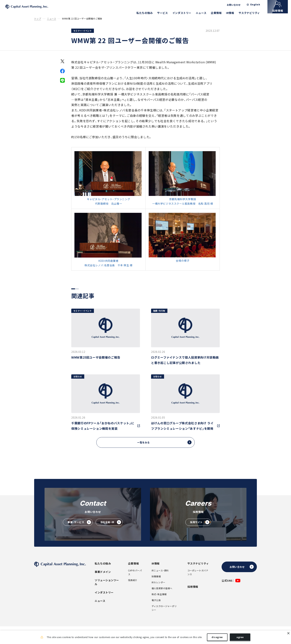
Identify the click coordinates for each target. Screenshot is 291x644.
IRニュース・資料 (160, 576)
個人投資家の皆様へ (162, 594)
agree (240, 638)
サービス (166, 13)
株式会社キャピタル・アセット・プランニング (36, 9)
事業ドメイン (103, 577)
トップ (38, 24)
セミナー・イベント (83, 36)
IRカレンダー (158, 588)
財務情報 (156, 582)
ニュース (204, 13)
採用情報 (193, 592)
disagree (217, 638)
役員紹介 (133, 586)
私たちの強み (148, 13)
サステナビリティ (252, 13)
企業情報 (219, 13)
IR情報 (233, 13)
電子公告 (156, 606)
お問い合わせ (237, 5)
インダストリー (185, 13)
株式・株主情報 (159, 600)
